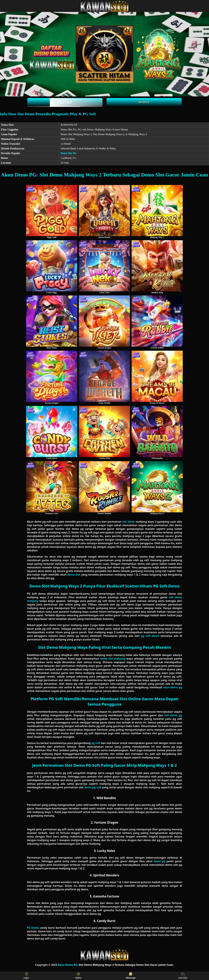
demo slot (74, 575)
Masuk (144, 102)
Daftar (65, 102)
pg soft (96, 743)
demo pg (160, 861)
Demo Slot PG (69, 153)
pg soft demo (150, 636)
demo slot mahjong (113, 659)
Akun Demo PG (68, 965)
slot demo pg (173, 715)
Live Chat (183, 976)
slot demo (129, 522)
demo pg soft (93, 787)
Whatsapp (131, 976)
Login (26, 976)
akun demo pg (173, 687)
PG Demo (33, 928)
